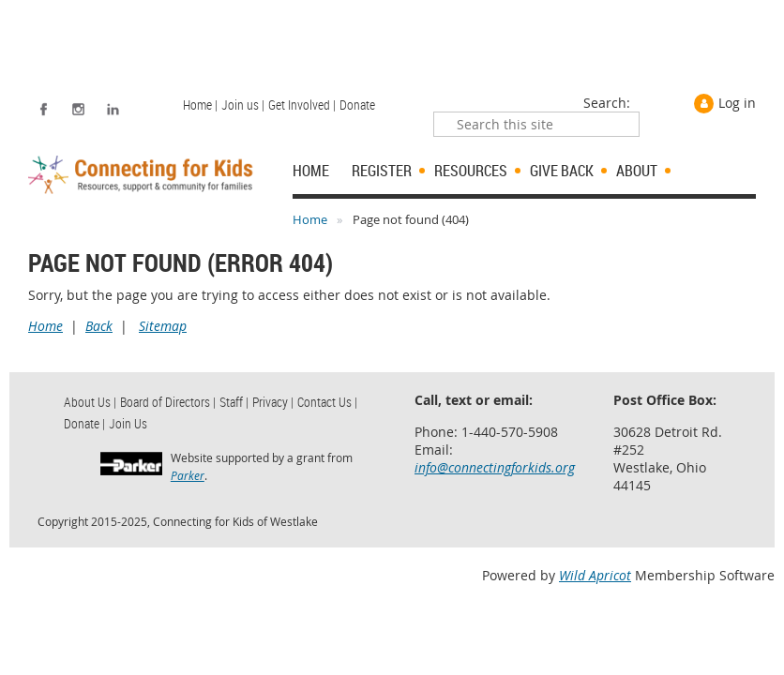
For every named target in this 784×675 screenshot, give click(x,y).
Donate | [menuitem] (84, 423)
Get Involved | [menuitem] (302, 105)
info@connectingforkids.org (495, 467)
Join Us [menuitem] (128, 423)
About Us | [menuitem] (90, 402)
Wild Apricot (595, 575)
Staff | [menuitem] (234, 402)
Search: (607, 103)
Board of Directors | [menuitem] (168, 402)
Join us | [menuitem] (243, 105)
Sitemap (163, 326)
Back (99, 326)
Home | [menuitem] (200, 105)
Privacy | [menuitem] (273, 402)
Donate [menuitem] (357, 105)
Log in (737, 103)
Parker (188, 475)
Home (310, 219)
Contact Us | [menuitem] (327, 402)
